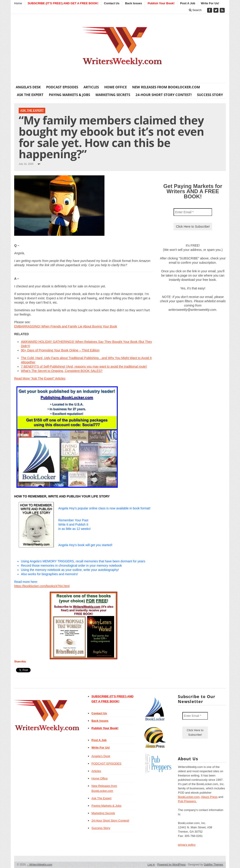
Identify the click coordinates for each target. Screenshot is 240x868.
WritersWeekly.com (40, 865)
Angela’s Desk (28, 87)
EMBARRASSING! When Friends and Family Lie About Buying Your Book (66, 326)
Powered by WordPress (172, 865)
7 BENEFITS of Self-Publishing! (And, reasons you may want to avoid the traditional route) (84, 366)
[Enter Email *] (193, 212)
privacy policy (187, 845)
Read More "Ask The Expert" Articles (40, 378)
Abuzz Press (209, 797)
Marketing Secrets (113, 95)
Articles (91, 87)
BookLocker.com (189, 797)
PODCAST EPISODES (62, 87)
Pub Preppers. (187, 801)
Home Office (115, 87)
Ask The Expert (30, 95)
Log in (151, 865)
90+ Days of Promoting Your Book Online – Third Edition (60, 350)
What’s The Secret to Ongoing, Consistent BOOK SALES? (62, 371)
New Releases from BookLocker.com (166, 87)
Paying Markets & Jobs (69, 95)
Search (195, 10)
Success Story (210, 95)
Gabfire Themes (213, 865)
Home (18, 3)
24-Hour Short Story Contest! (164, 95)
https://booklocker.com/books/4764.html (42, 586)
